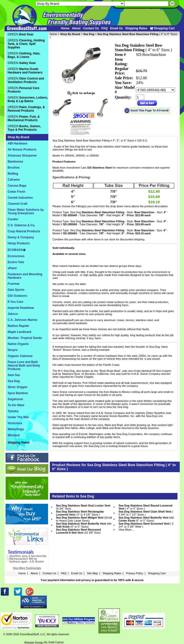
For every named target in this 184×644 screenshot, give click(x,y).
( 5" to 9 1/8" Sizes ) (80, 513)
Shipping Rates (136, 28)
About (76, 28)
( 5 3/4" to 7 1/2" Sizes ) (146, 513)
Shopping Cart (162, 28)
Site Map (92, 573)
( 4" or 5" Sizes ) (145, 507)
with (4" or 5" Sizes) (146, 519)
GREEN (21, 34)
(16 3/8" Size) (78, 531)
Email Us (117, 28)
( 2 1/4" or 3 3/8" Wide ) (146, 525)
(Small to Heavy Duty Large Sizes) (84, 519)
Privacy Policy (134, 573)
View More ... (126, 530)
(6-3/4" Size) (83, 507)
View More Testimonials (27, 568)
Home (65, 28)
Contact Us (91, 28)
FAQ (105, 28)
